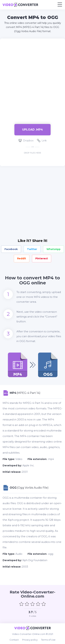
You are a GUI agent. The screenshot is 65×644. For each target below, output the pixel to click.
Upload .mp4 (32, 130)
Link (42, 141)
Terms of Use (48, 640)
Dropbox (26, 141)
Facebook (11, 249)
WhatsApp (53, 249)
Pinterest (42, 258)
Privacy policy (30, 640)
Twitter (32, 249)
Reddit (22, 258)
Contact (14, 640)
